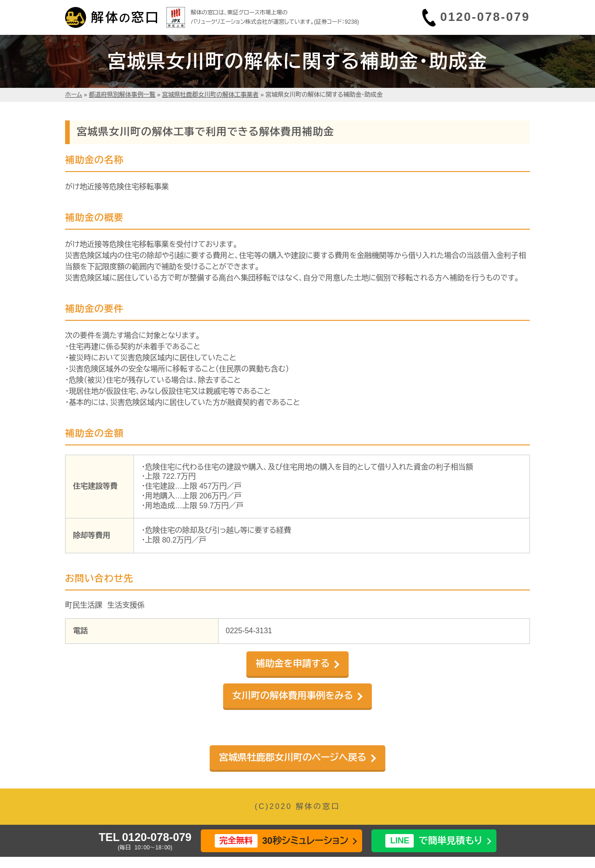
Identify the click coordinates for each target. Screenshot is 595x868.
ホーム (74, 95)
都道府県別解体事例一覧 (122, 95)
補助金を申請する (293, 663)
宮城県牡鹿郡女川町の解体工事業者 (211, 95)
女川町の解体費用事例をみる (293, 696)
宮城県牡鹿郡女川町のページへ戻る (293, 757)
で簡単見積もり (434, 841)
